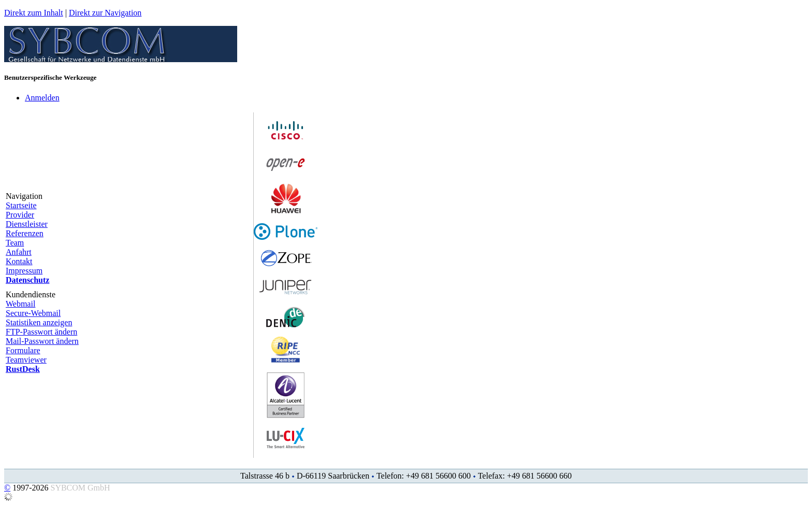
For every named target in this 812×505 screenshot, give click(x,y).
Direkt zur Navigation (105, 13)
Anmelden (42, 98)
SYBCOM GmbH (80, 488)
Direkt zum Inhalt (34, 13)
